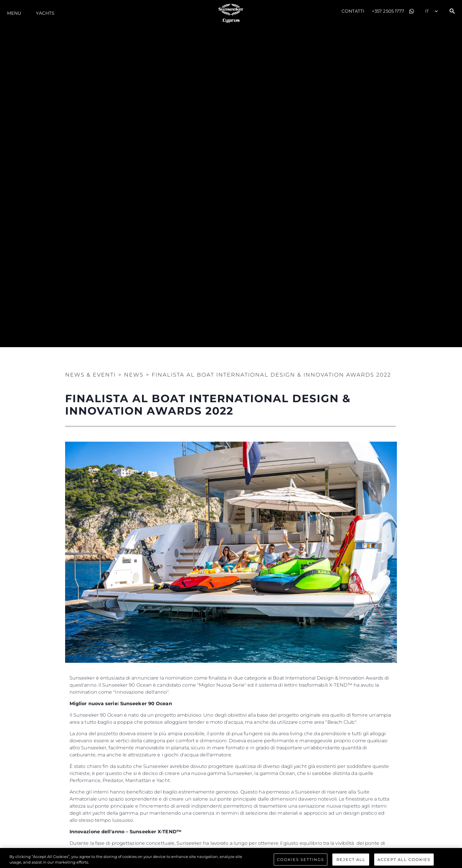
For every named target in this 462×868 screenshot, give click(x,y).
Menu (14, 13)
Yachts (45, 13)
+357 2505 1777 (388, 11)
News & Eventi (90, 375)
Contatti (353, 11)
